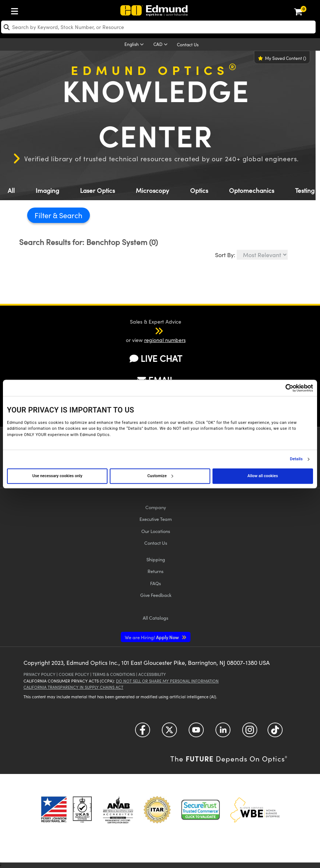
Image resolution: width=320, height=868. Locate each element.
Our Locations (156, 531)
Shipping (156, 559)
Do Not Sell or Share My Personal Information (167, 681)
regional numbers (165, 340)
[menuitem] (17, 10)
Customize (160, 476)
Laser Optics (97, 190)
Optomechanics (252, 190)
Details (296, 459)
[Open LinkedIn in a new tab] (223, 733)
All (11, 190)
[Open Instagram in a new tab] (250, 733)
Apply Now (152, 637)
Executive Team (156, 519)
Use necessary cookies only (57, 476)
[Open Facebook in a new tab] (143, 733)
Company (156, 507)
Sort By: (225, 255)
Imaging (47, 190)
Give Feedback (156, 595)
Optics (199, 190)
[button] (149, 331)
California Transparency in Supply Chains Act (73, 687)
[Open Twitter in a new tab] (169, 733)
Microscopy (152, 190)
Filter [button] (44, 215)
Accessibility (152, 674)
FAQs (156, 583)
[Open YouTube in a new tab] (196, 733)
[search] (158, 27)
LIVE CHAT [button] (156, 358)
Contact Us (188, 44)
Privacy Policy (39, 674)
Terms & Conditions (114, 674)
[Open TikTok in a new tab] (275, 733)
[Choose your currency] (162, 45)
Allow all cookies (263, 476)
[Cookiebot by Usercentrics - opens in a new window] (281, 388)
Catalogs (156, 618)
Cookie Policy (74, 674)
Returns (156, 571)
